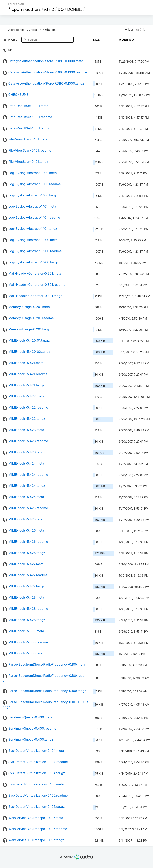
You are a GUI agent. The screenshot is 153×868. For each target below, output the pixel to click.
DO (61, 9)
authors (33, 9)
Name (13, 39)
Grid (141, 30)
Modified (126, 40)
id (46, 9)
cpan (17, 9)
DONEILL (75, 9)
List (129, 30)
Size (96, 40)
